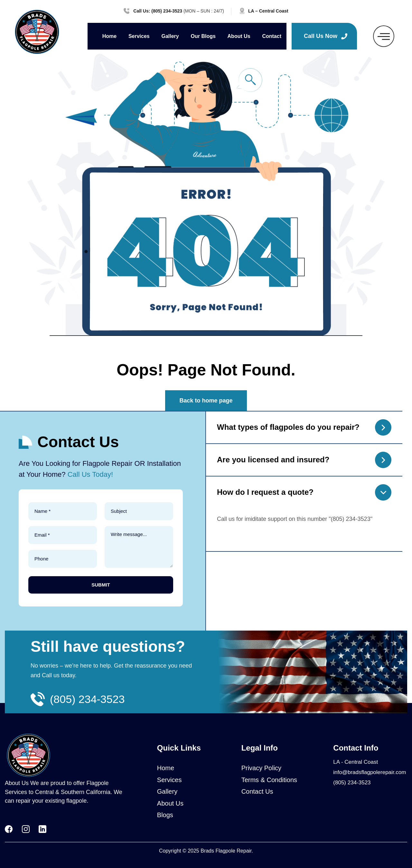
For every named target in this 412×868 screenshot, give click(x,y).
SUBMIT (101, 585)
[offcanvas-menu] (384, 36)
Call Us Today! (90, 474)
